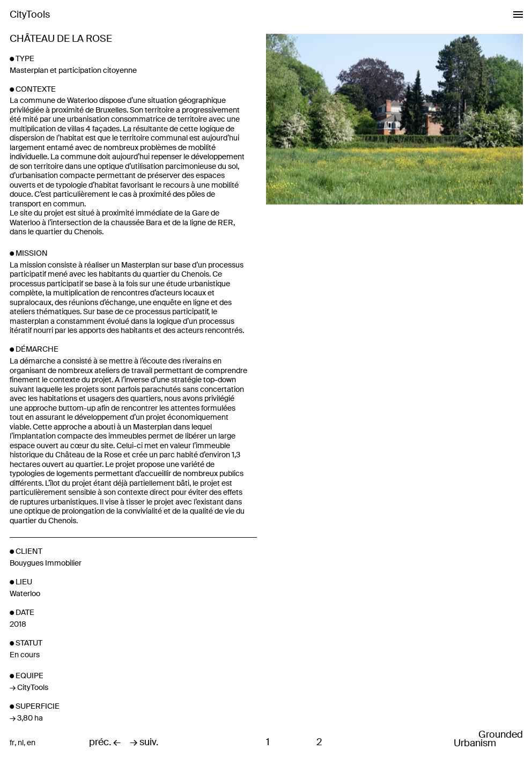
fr (12, 743)
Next (458, 192)
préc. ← (105, 743)
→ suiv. (144, 743)
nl (21, 743)
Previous (330, 192)
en (31, 743)
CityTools (30, 14)
